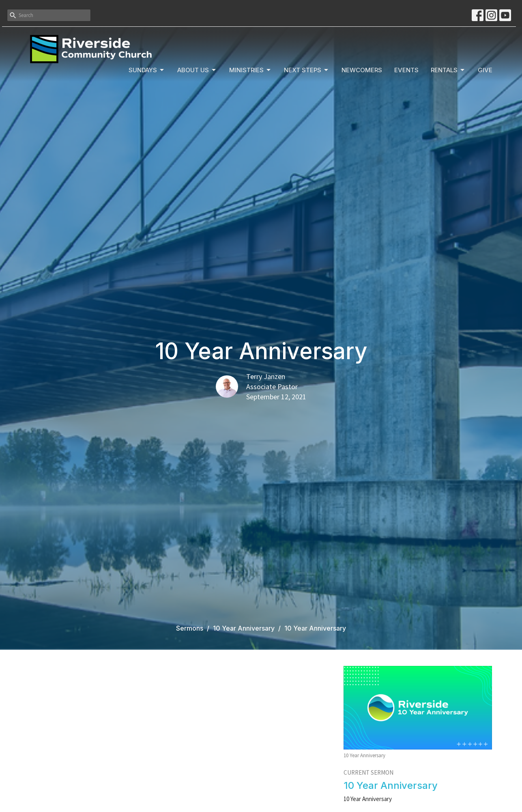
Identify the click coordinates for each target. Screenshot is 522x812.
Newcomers (362, 70)
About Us (197, 70)
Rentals (448, 70)
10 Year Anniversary (244, 628)
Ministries (250, 70)
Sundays (147, 70)
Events (406, 70)
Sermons (190, 628)
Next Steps (307, 70)
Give (485, 70)
